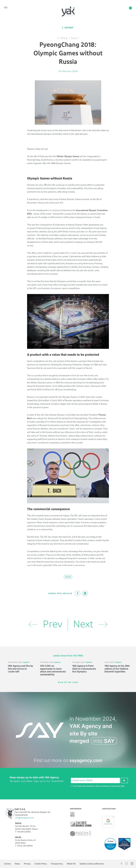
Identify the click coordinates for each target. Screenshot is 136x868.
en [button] (130, 8)
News (17, 864)
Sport (75, 38)
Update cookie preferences (92, 864)
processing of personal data (112, 786)
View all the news (68, 682)
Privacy (27, 864)
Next (90, 624)
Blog (64, 38)
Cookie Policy (41, 864)
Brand (68, 577)
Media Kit (71, 864)
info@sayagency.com (24, 818)
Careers (7, 864)
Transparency (57, 864)
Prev (45, 624)
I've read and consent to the (98, 786)
